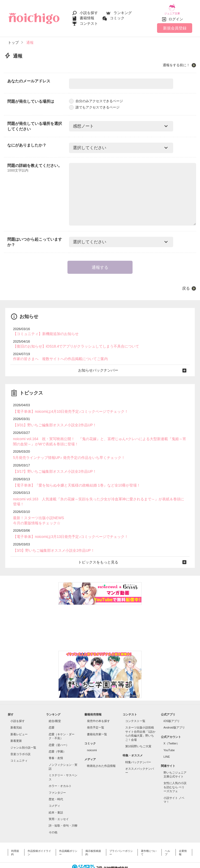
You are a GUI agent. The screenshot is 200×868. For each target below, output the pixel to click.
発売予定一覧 (96, 712)
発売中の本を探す (98, 706)
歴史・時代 (56, 784)
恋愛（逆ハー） (59, 730)
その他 (53, 817)
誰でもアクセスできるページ (94, 103)
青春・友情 (56, 743)
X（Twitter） (172, 728)
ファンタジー (57, 777)
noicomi (92, 735)
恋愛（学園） (57, 736)
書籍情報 (87, 16)
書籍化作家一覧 (97, 719)
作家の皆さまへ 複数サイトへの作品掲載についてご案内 (57, 354)
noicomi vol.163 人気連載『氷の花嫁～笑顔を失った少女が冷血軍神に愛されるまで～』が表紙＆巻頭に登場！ (98, 491)
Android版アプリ (174, 712)
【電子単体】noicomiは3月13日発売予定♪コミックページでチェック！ (67, 522)
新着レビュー (19, 719)
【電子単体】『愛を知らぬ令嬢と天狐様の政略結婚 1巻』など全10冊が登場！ (72, 478)
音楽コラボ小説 (20, 739)
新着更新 (16, 726)
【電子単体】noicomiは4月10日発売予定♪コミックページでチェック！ (67, 406)
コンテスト (89, 21)
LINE (167, 742)
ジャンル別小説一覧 (23, 732)
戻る (186, 284)
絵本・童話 (56, 797)
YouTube (169, 735)
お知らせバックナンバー (100, 365)
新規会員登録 (175, 24)
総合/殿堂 (55, 706)
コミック (117, 16)
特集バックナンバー (138, 747)
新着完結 (16, 712)
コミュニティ (19, 745)
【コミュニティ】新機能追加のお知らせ (43, 330)
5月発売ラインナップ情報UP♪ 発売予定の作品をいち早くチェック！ (65, 451)
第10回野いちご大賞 (138, 731)
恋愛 (52, 712)
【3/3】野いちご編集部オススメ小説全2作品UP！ (51, 536)
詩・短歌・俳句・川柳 (63, 810)
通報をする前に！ (176, 61)
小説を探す (89, 11)
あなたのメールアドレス (29, 77)
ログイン (176, 15)
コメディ (54, 791)
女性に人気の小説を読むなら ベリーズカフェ (175, 772)
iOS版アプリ (172, 706)
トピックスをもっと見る (100, 547)
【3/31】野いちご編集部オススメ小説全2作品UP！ (52, 419)
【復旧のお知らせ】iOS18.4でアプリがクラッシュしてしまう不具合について (72, 342)
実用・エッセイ (59, 804)
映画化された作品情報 (101, 751)
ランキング (123, 11)
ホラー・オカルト (60, 771)
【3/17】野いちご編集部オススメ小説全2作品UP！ (52, 464)
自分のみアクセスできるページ (96, 97)
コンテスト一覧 (135, 706)
